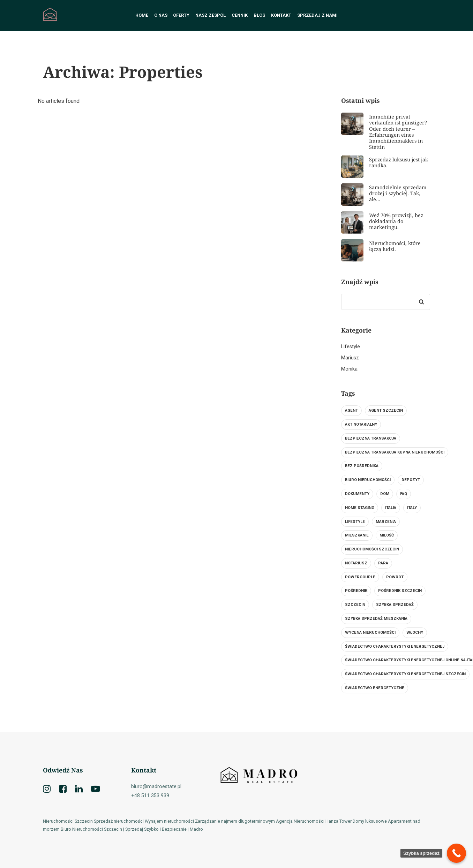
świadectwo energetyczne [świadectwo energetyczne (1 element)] (375, 688)
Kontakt (281, 15)
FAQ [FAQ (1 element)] (404, 494)
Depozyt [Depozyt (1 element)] (411, 480)
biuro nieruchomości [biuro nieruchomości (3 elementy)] (368, 480)
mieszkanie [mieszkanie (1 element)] (357, 535)
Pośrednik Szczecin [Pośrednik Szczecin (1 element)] (400, 591)
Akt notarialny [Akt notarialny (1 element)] (361, 424)
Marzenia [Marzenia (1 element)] (386, 522)
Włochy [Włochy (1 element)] (415, 633)
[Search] (421, 302)
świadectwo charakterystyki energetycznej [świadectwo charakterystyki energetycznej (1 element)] (395, 646)
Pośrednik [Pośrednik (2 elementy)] (356, 591)
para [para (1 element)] (383, 563)
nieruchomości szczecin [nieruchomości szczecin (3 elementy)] (372, 549)
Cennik (240, 15)
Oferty (181, 15)
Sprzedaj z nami (317, 15)
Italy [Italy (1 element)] (412, 508)
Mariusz (350, 358)
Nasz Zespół (211, 15)
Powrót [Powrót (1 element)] (395, 577)
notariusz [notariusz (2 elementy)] (356, 563)
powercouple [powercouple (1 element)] (360, 577)
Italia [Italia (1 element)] (391, 508)
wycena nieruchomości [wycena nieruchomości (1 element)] (370, 633)
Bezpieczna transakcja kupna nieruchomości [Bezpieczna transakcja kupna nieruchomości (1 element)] (395, 452)
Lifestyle (351, 347)
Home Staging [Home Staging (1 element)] (360, 508)
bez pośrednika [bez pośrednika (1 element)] (362, 466)
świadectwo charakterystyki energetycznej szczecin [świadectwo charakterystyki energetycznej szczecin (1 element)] (405, 674)
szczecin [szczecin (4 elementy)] (355, 605)
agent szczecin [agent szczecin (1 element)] (386, 410)
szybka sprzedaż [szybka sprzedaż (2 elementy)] (395, 605)
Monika (349, 369)
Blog (260, 15)
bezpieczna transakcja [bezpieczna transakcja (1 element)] (371, 438)
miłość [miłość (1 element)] (387, 535)
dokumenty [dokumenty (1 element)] (357, 494)
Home (142, 15)
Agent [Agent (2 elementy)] (351, 410)
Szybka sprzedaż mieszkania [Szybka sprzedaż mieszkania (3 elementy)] (376, 619)
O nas (161, 15)
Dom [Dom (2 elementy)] (385, 494)
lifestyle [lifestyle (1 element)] (355, 522)
